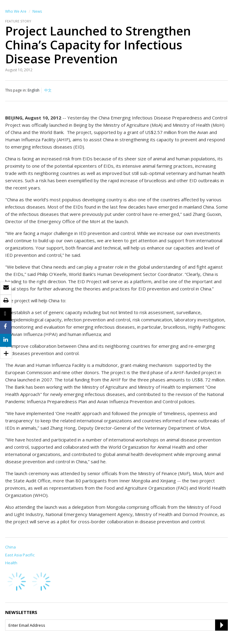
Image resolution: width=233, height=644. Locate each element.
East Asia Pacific (20, 555)
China (10, 547)
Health (11, 563)
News (37, 11)
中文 (48, 90)
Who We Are (16, 11)
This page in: (16, 90)
